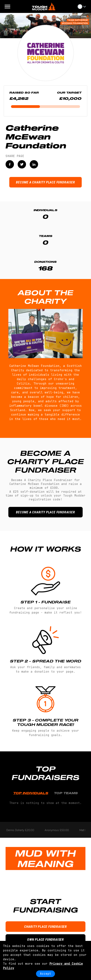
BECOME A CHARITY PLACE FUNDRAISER (45, 182)
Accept (45, 974)
